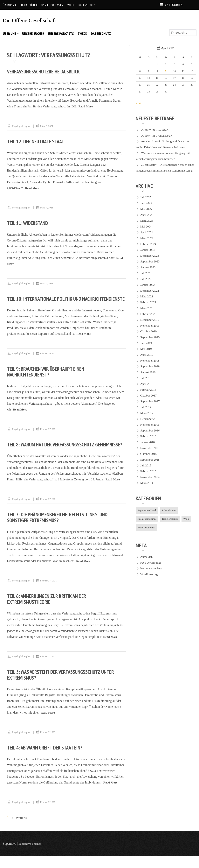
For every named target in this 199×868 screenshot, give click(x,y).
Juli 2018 (146, 384)
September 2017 (150, 407)
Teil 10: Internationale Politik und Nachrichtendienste (47, 302)
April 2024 (147, 238)
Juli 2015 (146, 471)
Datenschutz (87, 5)
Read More (86, 106)
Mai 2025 (146, 215)
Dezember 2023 (150, 261)
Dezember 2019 (150, 325)
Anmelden (147, 563)
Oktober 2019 (149, 337)
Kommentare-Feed (152, 575)
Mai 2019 (146, 354)
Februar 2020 (149, 319)
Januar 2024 (148, 255)
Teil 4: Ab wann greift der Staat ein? (48, 759)
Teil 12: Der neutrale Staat (38, 141)
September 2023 (150, 267)
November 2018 (150, 366)
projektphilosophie (22, 126)
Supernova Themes (30, 855)
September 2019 (150, 343)
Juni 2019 (146, 349)
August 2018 (148, 378)
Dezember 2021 (150, 296)
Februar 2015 (149, 477)
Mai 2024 (146, 232)
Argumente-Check (148, 516)
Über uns (8, 5)
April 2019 (147, 360)
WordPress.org (149, 581)
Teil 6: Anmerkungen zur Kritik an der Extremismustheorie (49, 610)
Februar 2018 (149, 395)
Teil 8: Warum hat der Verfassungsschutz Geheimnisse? (54, 453)
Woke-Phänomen (147, 534)
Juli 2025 (146, 203)
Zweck (71, 5)
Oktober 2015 (149, 459)
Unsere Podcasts (52, 5)
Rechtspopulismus (148, 525)
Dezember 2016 (150, 424)
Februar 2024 (149, 250)
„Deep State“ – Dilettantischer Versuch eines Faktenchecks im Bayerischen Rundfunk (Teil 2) (164, 170)
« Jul (138, 103)
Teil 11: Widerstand (29, 223)
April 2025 (147, 220)
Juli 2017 (146, 413)
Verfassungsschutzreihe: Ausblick (46, 71)
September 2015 (150, 465)
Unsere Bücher (29, 5)
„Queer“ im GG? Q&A (155, 129)
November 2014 (150, 483)
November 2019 (150, 331)
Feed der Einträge (151, 569)
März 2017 (147, 419)
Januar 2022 (148, 290)
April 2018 (147, 389)
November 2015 (150, 454)
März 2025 (147, 226)
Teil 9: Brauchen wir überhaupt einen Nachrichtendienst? (48, 377)
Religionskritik (171, 525)
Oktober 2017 (149, 401)
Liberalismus (171, 516)
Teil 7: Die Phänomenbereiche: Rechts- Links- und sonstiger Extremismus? (61, 529)
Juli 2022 (146, 285)
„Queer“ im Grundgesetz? (157, 135)
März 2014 (147, 488)
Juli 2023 (146, 279)
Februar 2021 (149, 308)
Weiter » (22, 829)
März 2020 (147, 314)
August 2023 (148, 273)
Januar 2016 (148, 448)
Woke (189, 525)
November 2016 (150, 430)
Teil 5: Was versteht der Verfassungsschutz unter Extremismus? (64, 686)
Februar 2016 (149, 442)
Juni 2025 (146, 209)
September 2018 (150, 372)
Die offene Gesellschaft (31, 20)
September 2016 (150, 436)
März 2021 (147, 302)
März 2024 (147, 244)
